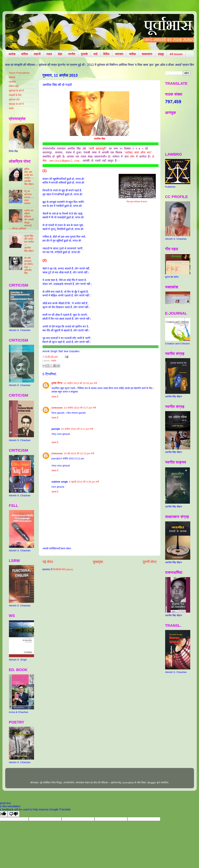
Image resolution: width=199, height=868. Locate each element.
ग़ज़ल (49, 54)
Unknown (57, 408)
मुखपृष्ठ (12, 77)
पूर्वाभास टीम (14, 100)
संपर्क (11, 108)
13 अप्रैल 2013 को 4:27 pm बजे (80, 408)
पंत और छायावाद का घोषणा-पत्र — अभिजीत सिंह (29, 266)
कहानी (37, 54)
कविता (25, 54)
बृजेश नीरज (57, 383)
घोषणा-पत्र (14, 86)
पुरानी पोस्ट (150, 562)
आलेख (12, 54)
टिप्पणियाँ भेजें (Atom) (63, 569)
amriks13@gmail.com (64, 161)
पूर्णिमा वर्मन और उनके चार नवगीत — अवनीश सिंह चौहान (29, 177)
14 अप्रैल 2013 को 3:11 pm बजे (77, 429)
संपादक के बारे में (16, 104)
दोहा (60, 54)
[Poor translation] (14, 814)
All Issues (176, 54)
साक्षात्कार (147, 54)
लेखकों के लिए (15, 95)
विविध (106, 54)
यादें (96, 54)
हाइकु (161, 54)
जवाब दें (55, 397)
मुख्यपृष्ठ (98, 562)
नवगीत (72, 54)
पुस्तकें (84, 54)
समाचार (119, 54)
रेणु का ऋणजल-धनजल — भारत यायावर (29, 197)
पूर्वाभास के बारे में (16, 91)
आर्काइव (12, 82)
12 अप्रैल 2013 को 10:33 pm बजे (80, 383)
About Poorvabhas (19, 73)
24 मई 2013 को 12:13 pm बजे (79, 453)
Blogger (152, 783)
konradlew (128, 783)
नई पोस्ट (48, 562)
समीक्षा (133, 54)
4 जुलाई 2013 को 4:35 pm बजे (84, 482)
